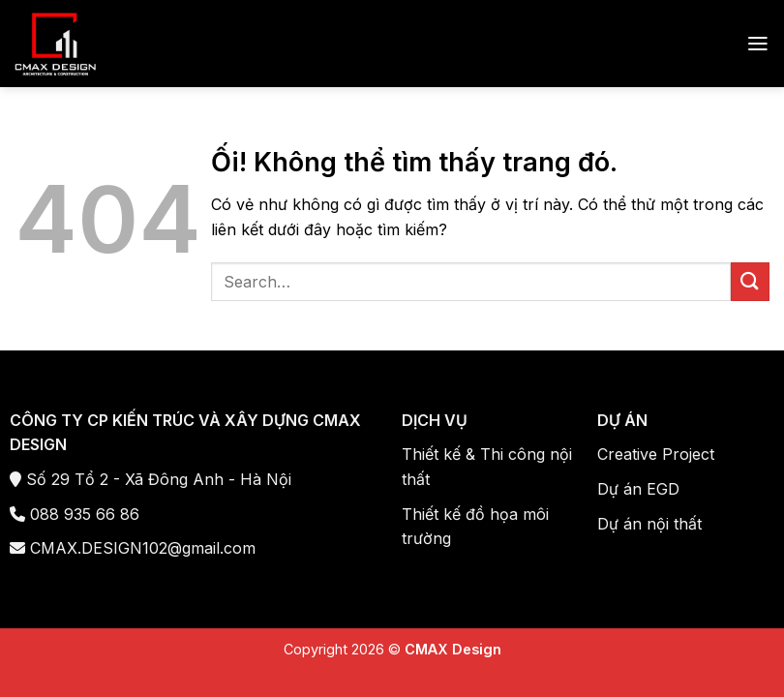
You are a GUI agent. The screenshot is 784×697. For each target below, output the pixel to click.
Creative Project (656, 454)
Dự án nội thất (649, 524)
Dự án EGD (638, 489)
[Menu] (758, 43)
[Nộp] (750, 281)
